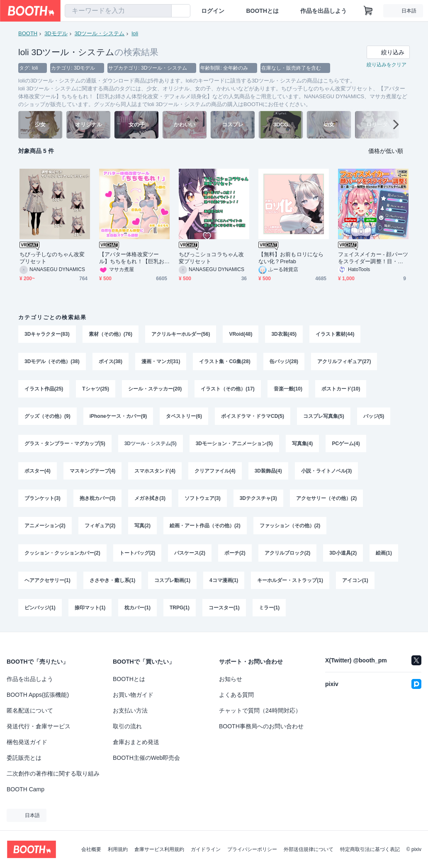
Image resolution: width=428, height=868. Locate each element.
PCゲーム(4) (346, 444)
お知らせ (231, 679)
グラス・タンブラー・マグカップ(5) (65, 444)
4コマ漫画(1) (224, 580)
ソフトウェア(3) (203, 498)
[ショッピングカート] (368, 11)
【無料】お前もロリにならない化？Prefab (291, 258)
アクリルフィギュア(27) (344, 361)
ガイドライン (206, 849)
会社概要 (91, 849)
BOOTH (28, 33)
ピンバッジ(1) (40, 608)
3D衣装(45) (284, 334)
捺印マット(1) (90, 608)
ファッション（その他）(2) (290, 526)
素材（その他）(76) (111, 334)
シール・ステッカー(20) (155, 389)
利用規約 (118, 849)
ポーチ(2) (235, 553)
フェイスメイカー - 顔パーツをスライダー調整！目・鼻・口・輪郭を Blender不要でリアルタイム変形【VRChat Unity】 (373, 258)
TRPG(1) (180, 608)
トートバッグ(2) (137, 553)
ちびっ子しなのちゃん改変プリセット (52, 258)
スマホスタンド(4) (155, 471)
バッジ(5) (374, 416)
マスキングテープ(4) (93, 471)
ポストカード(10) (341, 389)
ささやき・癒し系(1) (113, 580)
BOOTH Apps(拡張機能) (38, 695)
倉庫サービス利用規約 (159, 849)
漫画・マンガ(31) (161, 361)
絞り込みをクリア (387, 65)
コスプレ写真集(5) (324, 416)
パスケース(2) (190, 553)
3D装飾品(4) (268, 471)
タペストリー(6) (184, 416)
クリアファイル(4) (215, 471)
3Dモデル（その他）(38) (52, 361)
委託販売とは (24, 758)
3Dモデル (56, 33)
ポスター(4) (38, 471)
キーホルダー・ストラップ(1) (290, 580)
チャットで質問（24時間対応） (260, 710)
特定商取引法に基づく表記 (370, 849)
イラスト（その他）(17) (227, 389)
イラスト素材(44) (335, 334)
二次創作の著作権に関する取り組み (53, 773)
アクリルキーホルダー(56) (181, 334)
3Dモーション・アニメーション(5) (234, 444)
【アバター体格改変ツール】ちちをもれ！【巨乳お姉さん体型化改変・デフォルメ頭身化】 (132, 258)
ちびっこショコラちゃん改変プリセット (211, 258)
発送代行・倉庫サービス (39, 726)
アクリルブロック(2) (288, 553)
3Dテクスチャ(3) (258, 498)
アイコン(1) (355, 580)
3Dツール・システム (100, 33)
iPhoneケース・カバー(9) (118, 416)
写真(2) (142, 526)
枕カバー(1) (137, 608)
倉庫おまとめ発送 (136, 742)
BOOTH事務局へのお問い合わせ (261, 726)
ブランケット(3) (43, 498)
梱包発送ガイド (27, 742)
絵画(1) (384, 553)
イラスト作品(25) (44, 389)
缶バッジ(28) (284, 361)
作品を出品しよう (323, 11)
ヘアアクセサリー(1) (47, 580)
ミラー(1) (269, 608)
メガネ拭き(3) (150, 498)
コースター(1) (224, 608)
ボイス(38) (111, 361)
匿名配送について (30, 710)
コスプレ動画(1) (172, 580)
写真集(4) (303, 444)
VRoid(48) (241, 334)
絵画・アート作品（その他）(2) (205, 526)
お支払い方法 (130, 710)
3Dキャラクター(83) (47, 334)
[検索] (163, 11)
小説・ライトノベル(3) (327, 471)
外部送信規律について (309, 849)
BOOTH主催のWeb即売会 (146, 758)
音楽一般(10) (288, 389)
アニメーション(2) (45, 526)
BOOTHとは (262, 11)
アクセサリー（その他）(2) (327, 498)
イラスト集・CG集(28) (225, 361)
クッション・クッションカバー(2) (62, 553)
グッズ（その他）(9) (47, 416)
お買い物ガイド (133, 695)
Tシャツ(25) (96, 389)
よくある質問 (236, 695)
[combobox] (118, 11)
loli (135, 33)
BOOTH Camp (26, 789)
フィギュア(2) (100, 526)
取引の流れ (127, 726)
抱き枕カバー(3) (98, 498)
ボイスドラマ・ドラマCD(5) (253, 416)
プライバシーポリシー (252, 849)
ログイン (213, 11)
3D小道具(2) (343, 553)
